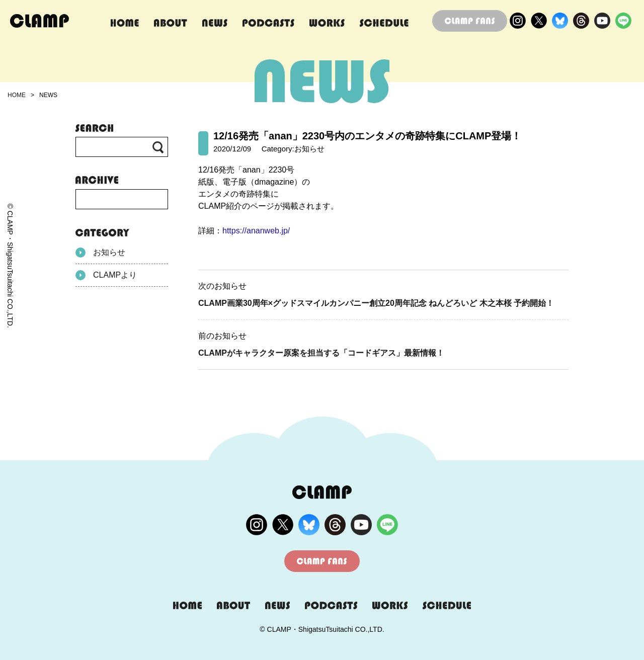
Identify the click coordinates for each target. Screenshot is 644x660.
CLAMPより (106, 275)
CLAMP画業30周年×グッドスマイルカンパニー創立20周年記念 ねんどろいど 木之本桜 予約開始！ (376, 303)
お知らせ (100, 253)
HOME (17, 95)
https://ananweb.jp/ (256, 231)
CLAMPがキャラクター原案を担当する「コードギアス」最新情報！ (321, 353)
